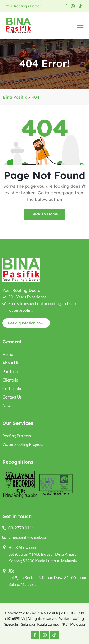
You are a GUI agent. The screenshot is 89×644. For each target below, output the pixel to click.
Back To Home (45, 214)
